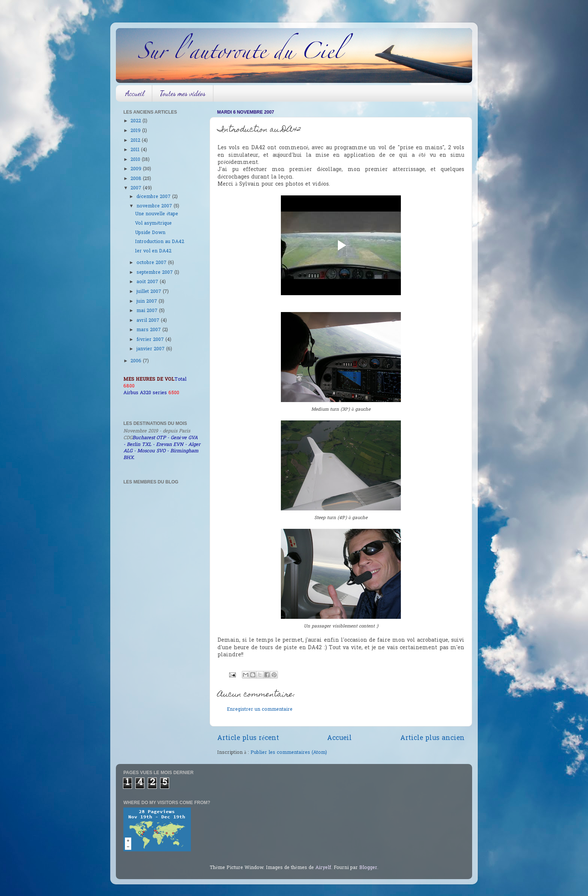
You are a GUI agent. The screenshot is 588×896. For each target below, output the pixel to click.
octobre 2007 (152, 263)
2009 (137, 169)
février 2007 (151, 340)
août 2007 (148, 282)
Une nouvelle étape (157, 214)
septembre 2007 (155, 273)
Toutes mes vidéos (183, 93)
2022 (136, 121)
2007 (137, 188)
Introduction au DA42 (160, 242)
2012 (136, 141)
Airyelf (323, 868)
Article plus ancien (432, 738)
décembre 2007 (154, 197)
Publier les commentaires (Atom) (289, 753)
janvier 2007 (151, 349)
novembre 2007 (155, 206)
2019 (136, 131)
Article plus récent (248, 738)
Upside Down (150, 233)
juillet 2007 (150, 292)
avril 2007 (149, 321)
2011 (136, 150)
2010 (136, 160)
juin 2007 (148, 302)
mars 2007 (149, 330)
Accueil (135, 93)
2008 (137, 179)
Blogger (368, 868)
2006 (137, 361)
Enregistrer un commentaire (260, 710)
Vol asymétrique (153, 224)
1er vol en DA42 (153, 251)
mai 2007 (148, 311)
